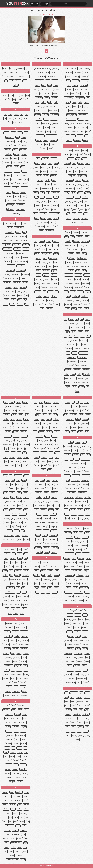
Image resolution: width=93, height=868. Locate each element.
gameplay (70, 167)
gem (86, 214)
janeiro (6, 419)
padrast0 (53, 406)
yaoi (66, 697)
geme (69, 218)
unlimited (70, 501)
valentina (75, 541)
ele (57, 292)
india (66, 374)
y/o (66, 693)
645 (10, 118)
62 (22, 114)
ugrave (83, 446)
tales (88, 428)
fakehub (85, 94)
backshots (7, 283)
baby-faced (14, 240)
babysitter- (11, 266)
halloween (77, 262)
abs (25, 141)
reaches (53, 514)
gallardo (67, 163)
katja (26, 522)
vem (87, 579)
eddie (43, 262)
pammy (57, 432)
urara (67, 514)
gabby (66, 155)
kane (13, 497)
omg (25, 847)
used (86, 518)
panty (53, 440)
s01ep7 (55, 562)
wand (81, 623)
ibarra (87, 319)
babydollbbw (7, 249)
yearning (80, 701)
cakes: (36, 89)
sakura (55, 592)
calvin (46, 106)
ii (68, 340)
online (25, 851)
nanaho (24, 739)
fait (67, 94)
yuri (68, 731)
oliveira (20, 839)
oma (19, 847)
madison (7, 649)
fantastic (87, 123)
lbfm (18, 609)
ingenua (77, 383)
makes (23, 683)
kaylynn (25, 535)
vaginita (85, 537)
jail (20, 411)
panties (55, 436)
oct (12, 801)
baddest (8, 287)
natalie (16, 761)
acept (27, 163)
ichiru (87, 323)
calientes (39, 98)
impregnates (72, 361)
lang (11, 571)
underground (72, 467)
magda (8, 661)
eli (35, 305)
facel (86, 72)
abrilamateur (10, 141)
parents (44, 457)
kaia (18, 480)
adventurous (20, 209)
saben (36, 571)
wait (86, 611)
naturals (7, 773)
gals (74, 163)
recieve (54, 552)
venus (88, 600)
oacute (5, 792)
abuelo (24, 146)
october (18, 801)
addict (25, 184)
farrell (88, 132)
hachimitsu (85, 241)
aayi (26, 133)
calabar (49, 89)
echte (56, 254)
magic (15, 661)
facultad (69, 89)
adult (15, 201)
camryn (39, 140)
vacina (86, 528)
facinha (75, 85)
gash (75, 201)
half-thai (69, 262)
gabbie (85, 150)
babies (14, 236)
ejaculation (54, 288)
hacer (87, 237)
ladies (20, 554)
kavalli (10, 531)
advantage (11, 205)
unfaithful (85, 480)
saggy (37, 588)
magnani (23, 661)
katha (14, 522)
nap (25, 748)
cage (44, 85)
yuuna (81, 735)
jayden (27, 444)
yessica (68, 710)
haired (84, 250)
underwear (79, 472)
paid (55, 415)
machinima (8, 636)
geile (74, 214)
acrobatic (17, 175)
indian (73, 374)
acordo (25, 171)
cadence (55, 81)
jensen (26, 457)
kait (12, 484)
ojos (16, 822)
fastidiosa (77, 140)
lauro (26, 600)
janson (15, 423)
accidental (15, 158)
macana (23, 623)
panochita (39, 436)
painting (37, 423)
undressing (86, 476)
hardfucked (77, 305)
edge (56, 262)
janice (26, 419)
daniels (57, 188)
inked (77, 391)
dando (47, 180)
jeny (7, 461)
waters (85, 649)
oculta (25, 801)
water (78, 649)
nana (17, 739)
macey (24, 628)
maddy (14, 645)
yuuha (67, 735)
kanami (6, 497)
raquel (44, 501)
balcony (20, 304)
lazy (13, 609)
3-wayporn (20, 68)
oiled (27, 817)
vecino (80, 567)
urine (88, 514)
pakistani (55, 428)
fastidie (69, 140)
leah (22, 613)
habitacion (85, 233)
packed (56, 402)
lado (26, 554)
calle (37, 102)
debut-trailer (50, 231)
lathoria (6, 596)
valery (77, 545)
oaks (12, 792)
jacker (12, 402)
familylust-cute (81, 111)
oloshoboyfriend (16, 843)
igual (87, 332)
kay (23, 531)
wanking (77, 628)
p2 (36, 402)
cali (41, 94)
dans (42, 193)
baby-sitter (24, 240)
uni (79, 484)
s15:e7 (37, 567)
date (56, 201)
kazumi (13, 539)
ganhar (78, 180)
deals (40, 222)
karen (20, 506)
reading (55, 518)
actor (13, 179)
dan (51, 172)
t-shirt (68, 402)
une (68, 480)
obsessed (8, 796)
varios (68, 562)
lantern (26, 571)
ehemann (38, 279)
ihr (65, 336)
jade (24, 406)
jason (7, 440)
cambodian (54, 115)
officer (26, 809)
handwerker (78, 288)
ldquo (24, 609)
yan (81, 693)
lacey (25, 550)
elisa (52, 305)
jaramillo (16, 436)
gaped (86, 184)
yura (87, 727)
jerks (19, 466)
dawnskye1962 (54, 214)
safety (44, 584)
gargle (78, 197)
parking (43, 461)
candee (54, 144)
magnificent (8, 666)
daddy (37, 163)
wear (73, 661)
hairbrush (76, 250)
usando (74, 518)
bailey (20, 295)
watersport (68, 653)
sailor (50, 588)
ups (66, 510)
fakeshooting (69, 98)
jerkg (6, 466)
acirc (23, 167)
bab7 (6, 224)
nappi (6, 752)
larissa (13, 584)
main (13, 674)
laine (7, 562)
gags (78, 159)
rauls (37, 510)
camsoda (40, 144)
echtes (38, 258)
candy (50, 149)
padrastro (48, 411)
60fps (16, 114)
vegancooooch (77, 571)
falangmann (80, 98)
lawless (17, 605)
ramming (39, 493)
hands (77, 283)
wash (88, 640)
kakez (25, 484)
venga (87, 592)
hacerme (76, 241)
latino (6, 600)
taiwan (88, 415)
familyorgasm (72, 115)
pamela (49, 432)
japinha (16, 432)
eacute (42, 241)
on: (6, 851)
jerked (18, 461)
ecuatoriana (53, 258)
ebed (56, 250)
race (35, 484)
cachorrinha (39, 81)
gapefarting (70, 188)
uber (84, 442)
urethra (74, 514)
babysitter (24, 262)
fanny (66, 123)
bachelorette (21, 270)
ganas (69, 172)
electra (39, 296)
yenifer (80, 706)
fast (86, 136)
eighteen (55, 279)
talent (67, 428)
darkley (49, 197)
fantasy (70, 127)
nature (25, 773)
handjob (87, 275)
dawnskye (43, 214)
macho (17, 636)
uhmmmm (68, 451)
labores (13, 550)
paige (37, 419)
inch (77, 366)
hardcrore (70, 300)
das (50, 201)
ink (87, 387)
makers (15, 683)
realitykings (54, 527)
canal (47, 144)
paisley (50, 423)
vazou (87, 562)
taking (77, 423)
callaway (54, 98)
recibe (47, 552)
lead (10, 613)
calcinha (57, 89)
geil (68, 214)
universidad (72, 493)
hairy (78, 254)
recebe (46, 544)
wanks (84, 628)
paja (57, 423)
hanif (66, 292)
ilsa (78, 344)
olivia (7, 843)
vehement (80, 575)
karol (26, 510)
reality (45, 527)
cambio (37, 115)
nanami (16, 744)
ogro (5, 817)
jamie (21, 415)
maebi (19, 653)
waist (80, 611)
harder (78, 300)
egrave (54, 271)
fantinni (84, 127)
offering (6, 809)
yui (81, 718)
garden (87, 193)
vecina (73, 567)
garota (68, 201)
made (21, 645)
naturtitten (17, 778)
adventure (10, 209)
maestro (17, 657)
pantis (40, 440)
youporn (43, 14)
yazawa (87, 697)
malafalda (16, 691)
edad (37, 262)
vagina (87, 533)
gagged (87, 155)
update (87, 506)
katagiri (19, 518)
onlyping (19, 856)
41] (12, 95)
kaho (8, 480)
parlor (50, 461)
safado (55, 579)
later (18, 592)
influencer (68, 383)
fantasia (79, 123)
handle (77, 279)
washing (69, 645)
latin (13, 596)
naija (7, 718)
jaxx (15, 444)
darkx (56, 197)
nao (13, 748)
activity (6, 179)
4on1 (19, 100)
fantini (77, 127)
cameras (56, 123)
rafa (58, 484)
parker (36, 461)
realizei (46, 531)
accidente (6, 163)
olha (23, 834)
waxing (81, 657)
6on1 (15, 123)
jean (7, 453)
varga (88, 558)
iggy (67, 332)
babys (16, 262)
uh (89, 446)
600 (10, 114)
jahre (14, 411)
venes (75, 588)
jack (6, 402)
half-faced (71, 258)
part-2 (43, 470)
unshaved (79, 506)
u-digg (71, 442)
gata (80, 201)
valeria (70, 545)
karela (13, 506)
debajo (53, 222)
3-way (12, 68)
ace (13, 163)
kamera (25, 489)
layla (7, 609)
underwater (69, 472)
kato (7, 527)
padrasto (39, 411)
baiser (13, 300)
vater (74, 562)
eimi (43, 283)
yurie (79, 731)
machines (24, 632)
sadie (50, 575)
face (81, 68)
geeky (67, 210)
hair (69, 250)
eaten (37, 250)
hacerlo (68, 241)
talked (74, 432)
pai (50, 415)
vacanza (79, 528)
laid (26, 558)
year (73, 701)
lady (6, 558)
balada (12, 304)
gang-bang (84, 172)
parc (51, 453)
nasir (6, 756)
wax (75, 657)
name (16, 731)
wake (75, 619)
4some (16, 104)
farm (82, 132)
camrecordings (51, 136)
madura (6, 653)
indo (79, 374)
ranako (39, 497)
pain (43, 419)
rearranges (53, 535)
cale (36, 94)
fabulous (74, 68)
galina (84, 159)
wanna (85, 632)
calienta (48, 94)
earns (43, 245)
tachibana (83, 406)
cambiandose (54, 111)
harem (87, 309)
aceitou (20, 163)
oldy (8, 834)
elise (57, 305)
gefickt (74, 210)
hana (78, 271)
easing (50, 245)
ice (67, 323)
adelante (24, 188)
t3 (81, 402)
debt (55, 227)
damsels (44, 172)
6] (10, 123)
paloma (42, 432)
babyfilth (26, 249)
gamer (78, 167)
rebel (46, 539)
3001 (6, 72)
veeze (87, 567)
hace (72, 237)
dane (54, 180)
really (38, 535)
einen (56, 283)
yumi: (74, 727)
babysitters (21, 266)
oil (21, 817)
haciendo (68, 245)
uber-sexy (68, 446)
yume (87, 723)
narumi (13, 752)
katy (18, 527)
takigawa (69, 423)
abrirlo (19, 141)
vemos (69, 584)
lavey (5, 605)
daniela (36, 188)
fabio (67, 68)
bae (14, 291)
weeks (76, 674)
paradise (44, 453)
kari (26, 506)
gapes (86, 188)
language (18, 571)
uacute (78, 442)
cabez (54, 72)
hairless (71, 254)
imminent (78, 349)
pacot (39, 406)
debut (41, 231)
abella (24, 137)
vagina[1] (69, 537)
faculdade (84, 85)
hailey (88, 245)
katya (24, 527)
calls (56, 102)
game (88, 163)
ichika (72, 323)
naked (8, 727)
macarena (9, 628)
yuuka (74, 735)
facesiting (76, 77)
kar (25, 501)
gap (74, 184)
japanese (25, 428)
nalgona (9, 731)
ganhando (70, 180)
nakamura (23, 723)
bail (25, 291)
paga (55, 411)
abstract (16, 146)
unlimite (87, 497)
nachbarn (6, 710)
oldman (15, 830)
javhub (24, 440)
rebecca (39, 539)
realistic (38, 527)
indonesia (86, 374)
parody (37, 466)
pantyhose (38, 444)
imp (68, 353)
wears (87, 661)
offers (13, 809)
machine (15, 632)
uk (80, 451)
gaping (67, 193)
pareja (57, 453)
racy (48, 484)
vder (67, 567)
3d (6, 81)
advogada (16, 213)
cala (42, 89)
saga (50, 584)
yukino (80, 723)
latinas (26, 596)
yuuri (87, 735)
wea (67, 661)
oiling (5, 822)
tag (87, 411)
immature (69, 349)
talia (67, 432)
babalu (13, 224)
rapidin (37, 501)
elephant (50, 300)
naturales (23, 769)
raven (51, 510)
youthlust (86, 714)
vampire (78, 550)
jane (27, 415)
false (75, 106)
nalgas (24, 727)
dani (55, 184)
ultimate (76, 455)
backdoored (16, 274)
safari (37, 584)
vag (81, 533)
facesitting (85, 77)
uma (88, 455)
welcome (71, 678)
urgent (81, 514)
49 (5, 100)
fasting (85, 140)
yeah (67, 701)
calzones (53, 106)
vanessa (67, 558)
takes (78, 419)
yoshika (68, 714)
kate (26, 518)
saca (57, 571)
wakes (81, 619)
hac (66, 237)
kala (6, 489)
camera (37, 123)
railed (43, 489)
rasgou (51, 506)
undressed (76, 476)
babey (18, 232)
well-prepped (71, 683)
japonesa (8, 436)
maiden (6, 674)
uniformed (85, 489)
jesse (25, 466)
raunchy (44, 510)
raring (56, 501)
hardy (74, 309)
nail (13, 718)
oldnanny (24, 830)
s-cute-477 (46, 562)
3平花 (16, 85)
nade (14, 710)
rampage (54, 493)
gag (81, 155)
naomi (19, 748)
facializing (85, 81)
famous (81, 119)
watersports (78, 653)
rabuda (55, 480)
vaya (80, 562)
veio (87, 575)
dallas (43, 167)
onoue (23, 860)
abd (18, 137)
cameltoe (54, 119)
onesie (18, 851)
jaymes (13, 449)
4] (10, 100)
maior (26, 674)
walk (88, 619)
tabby (87, 402)
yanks (87, 693)
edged (37, 266)
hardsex (87, 305)
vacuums (68, 533)
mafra (24, 657)
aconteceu (8, 171)
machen (7, 632)
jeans (13, 453)
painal (49, 419)
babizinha (23, 236)
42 (16, 95)
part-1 (56, 466)
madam (25, 640)
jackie (18, 402)
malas (24, 691)
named (23, 731)
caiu (50, 85)
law (11, 605)
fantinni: (67, 132)
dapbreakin (56, 193)
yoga (87, 710)
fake (78, 94)
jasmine (24, 436)
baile (14, 295)
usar (81, 518)
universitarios (69, 497)
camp (54, 132)
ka (11, 476)
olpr (26, 843)
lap (11, 575)
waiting (70, 615)
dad (38, 159)
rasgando (42, 506)
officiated (23, 813)
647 (15, 118)
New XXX (35, 4)
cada (48, 81)
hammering (85, 266)
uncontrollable (74, 463)
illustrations (71, 344)
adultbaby (22, 201)
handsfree (85, 283)
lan (6, 567)
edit (50, 266)
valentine (84, 541)
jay (21, 444)
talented (74, 428)
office (19, 809)
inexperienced (70, 378)
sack (44, 575)
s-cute (38, 562)
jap (12, 428)
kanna (19, 497)
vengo (78, 596)
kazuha (5, 539)
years (87, 701)
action (24, 175)
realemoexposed (40, 522)
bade (16, 287)
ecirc (45, 258)
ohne (16, 817)
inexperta (80, 378)
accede (17, 154)
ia (66, 319)
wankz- (70, 632)
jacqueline (9, 406)
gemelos (76, 218)
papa (56, 444)
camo (48, 132)
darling (44, 201)
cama (37, 111)
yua (76, 718)
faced (87, 68)
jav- (18, 440)
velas (68, 579)
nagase (17, 714)
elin (46, 305)
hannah (80, 292)
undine (87, 472)
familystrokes (83, 115)
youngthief (77, 714)
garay (74, 193)
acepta (9, 167)
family (71, 111)
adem (8, 192)
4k (14, 100)
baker (5, 304)
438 (27, 95)
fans (72, 123)
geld (80, 214)
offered (26, 805)
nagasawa (9, 714)
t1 (73, 402)
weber (84, 666)
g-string (77, 150)
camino (54, 127)
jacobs (25, 402)
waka (85, 615)
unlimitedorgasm (81, 501)
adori (24, 196)
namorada (10, 735)
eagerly (56, 241)
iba (82, 319)
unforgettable (71, 484)
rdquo (46, 514)
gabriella (74, 155)
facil (69, 85)
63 (26, 114)
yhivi (75, 710)
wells (79, 683)
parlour (57, 461)
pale (35, 432)
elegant (54, 296)
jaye (7, 449)
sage (56, 584)
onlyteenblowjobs (12, 860)
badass (25, 283)
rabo (48, 480)
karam (6, 506)
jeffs (24, 453)
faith (73, 94)
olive (13, 839)
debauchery (40, 227)
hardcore (85, 296)
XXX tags (45, 4)
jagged (7, 411)
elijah (40, 305)
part (50, 466)
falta (81, 106)
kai (13, 480)
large (25, 579)
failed (76, 89)
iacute (71, 319)
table (69, 406)
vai (68, 541)
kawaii (17, 531)
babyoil (17, 257)
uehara (76, 446)
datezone (46, 205)
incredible (77, 370)
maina (19, 674)
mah (25, 666)
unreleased (69, 506)
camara (44, 111)
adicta (23, 192)
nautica (20, 782)
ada (12, 184)
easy (56, 245)
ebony (37, 254)
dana (57, 172)
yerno (87, 706)
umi (66, 459)
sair (37, 592)
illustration (84, 340)
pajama (38, 428)
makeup (9, 687)
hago (81, 245)
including (68, 370)
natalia (9, 761)
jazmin (20, 449)
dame (50, 167)
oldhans (8, 830)
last (23, 588)
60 (5, 114)
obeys (27, 792)
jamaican (6, 415)
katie (20, 522)
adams (18, 184)
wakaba (68, 619)
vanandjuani (69, 554)
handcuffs (78, 275)
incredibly (86, 370)
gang (76, 172)
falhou (86, 102)
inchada (84, 366)
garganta (70, 197)
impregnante (83, 353)
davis (35, 214)
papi (49, 449)
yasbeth (79, 697)
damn (37, 172)
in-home (70, 366)
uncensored (86, 459)
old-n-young (10, 826)
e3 (36, 241)
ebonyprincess (47, 254)
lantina (5, 575)
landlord (18, 567)
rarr (35, 506)
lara (6, 579)
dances (54, 176)
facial (68, 81)
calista (47, 98)
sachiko (37, 575)
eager (49, 241)
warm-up (68, 640)
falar (88, 98)
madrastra (24, 649)
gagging (71, 159)
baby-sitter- (7, 245)
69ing (26, 118)
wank (70, 628)
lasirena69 (10, 588)
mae (13, 653)
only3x (12, 856)
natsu (16, 765)
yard (72, 697)
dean (46, 222)
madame (6, 645)
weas (70, 666)
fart (68, 136)
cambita (45, 115)
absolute (8, 146)
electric (46, 296)
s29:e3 (44, 567)
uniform (68, 489)
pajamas (46, 428)
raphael (54, 497)
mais (13, 678)
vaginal (78, 537)
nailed (18, 718)
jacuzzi (18, 406)
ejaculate (45, 288)
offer (20, 805)
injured (81, 387)
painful (56, 419)
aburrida (8, 150)
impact (74, 353)
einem (49, 283)
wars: (81, 640)
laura (13, 600)
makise (8, 691)
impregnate (72, 357)
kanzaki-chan (10, 501)
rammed (56, 489)
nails (25, 718)
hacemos (80, 237)
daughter (55, 205)
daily (50, 163)
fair (82, 89)
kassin (15, 514)
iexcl (88, 328)
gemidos (85, 218)
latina (19, 596)
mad (19, 640)
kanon (26, 497)
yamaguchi (74, 693)
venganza (70, 596)
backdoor (6, 274)
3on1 (11, 81)
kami (6, 493)
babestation (10, 232)
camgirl (39, 127)
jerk (12, 461)
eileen (37, 283)
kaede (26, 476)
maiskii (26, 678)
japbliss (8, 432)
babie (8, 236)
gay (75, 205)
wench (86, 683)
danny (36, 193)
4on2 (25, 100)
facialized (76, 81)
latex (24, 592)
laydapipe (25, 605)
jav (13, 440)
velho (74, 579)
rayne (39, 514)
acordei (17, 171)
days (49, 218)
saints (56, 588)
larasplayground (15, 579)
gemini (74, 222)
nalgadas (16, 727)
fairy (87, 89)
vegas (86, 571)
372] (26, 72)
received (38, 548)
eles (57, 300)
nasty (12, 756)
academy (8, 154)
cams (46, 140)
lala (12, 562)
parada (56, 449)
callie (50, 102)
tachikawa (69, 411)
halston (86, 262)
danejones (40, 184)
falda (74, 102)
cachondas (51, 77)
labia (6, 550)
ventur (73, 600)
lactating (7, 554)
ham (67, 266)
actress (20, 179)
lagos (20, 558)
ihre (70, 336)
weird (88, 674)
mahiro (7, 670)
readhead (47, 518)
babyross (8, 262)
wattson (68, 657)
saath (51, 567)
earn (37, 245)
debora (49, 227)
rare (50, 501)
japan (18, 428)
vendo (69, 588)
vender (77, 584)
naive (15, 723)
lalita (18, 562)
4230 (22, 95)
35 (21, 72)
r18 (37, 480)
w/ (67, 611)
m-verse (9, 623)
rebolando (54, 539)
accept (24, 154)
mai (13, 670)
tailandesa (73, 415)
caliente (56, 94)
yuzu (77, 739)
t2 (77, 402)
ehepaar (47, 279)
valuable (84, 545)
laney (5, 571)
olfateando (16, 834)
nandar (24, 744)
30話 (11, 72)
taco (77, 411)
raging (37, 489)
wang (87, 623)
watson (87, 653)
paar (41, 402)
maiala (19, 670)
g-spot (70, 150)
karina (12, 510)
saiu (43, 592)
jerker (25, 461)
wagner (73, 611)
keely (20, 539)
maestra (8, 657)
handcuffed (69, 275)
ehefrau (54, 275)
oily (10, 822)
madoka (15, 649)
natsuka (23, 765)
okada (22, 822)
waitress (78, 615)
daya (37, 218)
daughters (40, 210)
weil (82, 674)
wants (78, 636)
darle (37, 201)
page (45, 415)
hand (84, 271)
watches (85, 645)
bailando (7, 295)
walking (68, 623)
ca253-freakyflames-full (43, 68)
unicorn (85, 484)
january (6, 428)
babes (10, 228)
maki (16, 687)
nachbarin (21, 706)
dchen (56, 218)
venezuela (69, 592)
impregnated (82, 357)
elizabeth (49, 309)
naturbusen (16, 773)
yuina (86, 718)
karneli (19, 510)
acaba (15, 150)
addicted (7, 188)
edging (44, 266)
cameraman (46, 123)
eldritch (51, 292)
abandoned (10, 137)
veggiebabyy (70, 575)
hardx (67, 309)
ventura (80, 600)
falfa (80, 102)
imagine (85, 344)
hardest (85, 300)
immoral (86, 349)
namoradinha (21, 735)
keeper (27, 539)
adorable (17, 196)
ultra (83, 455)
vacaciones (70, 528)
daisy (56, 163)
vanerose (86, 554)
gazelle (81, 205)
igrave (80, 332)
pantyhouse (48, 444)
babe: (26, 224)
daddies (54, 159)
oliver (27, 839)
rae (53, 484)
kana (19, 493)
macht (6, 640)
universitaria (82, 493)
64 (5, 118)
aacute (6, 133)
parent (37, 457)
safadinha (47, 579)
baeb (19, 291)
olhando (6, 839)
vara (74, 558)
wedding (70, 670)
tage (66, 415)
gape (79, 184)
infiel (88, 378)
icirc (66, 328)
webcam (77, 666)
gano (68, 184)
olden (18, 826)
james (14, 415)
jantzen (23, 423)
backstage (17, 283)
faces (68, 77)
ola (28, 822)
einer (37, 288)
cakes (56, 85)
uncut (83, 463)
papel (43, 449)
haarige (68, 233)
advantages (21, 205)
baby (6, 240)
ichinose (80, 323)
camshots (53, 140)
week (85, 670)
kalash (12, 489)
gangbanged (82, 176)
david (48, 210)
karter (8, 514)
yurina (86, 731)
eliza (42, 309)
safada (57, 575)
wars (75, 640)
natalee (25, 756)
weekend (68, 674)
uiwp (75, 451)
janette (19, 419)
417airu (5, 95)
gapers (79, 188)
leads (16, 613)
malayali (7, 695)
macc (17, 628)
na (8, 706)
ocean (25, 796)
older (24, 826)
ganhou (86, 180)
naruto (20, 752)
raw (57, 510)
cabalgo (40, 72)
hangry (87, 288)
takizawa (85, 423)
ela (44, 292)
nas (26, 752)
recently (39, 552)
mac (16, 623)
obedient (19, 792)
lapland (17, 575)
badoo (7, 291)
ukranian (67, 455)
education (46, 271)
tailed (81, 415)
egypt (38, 275)
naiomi (8, 723)
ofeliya (5, 805)
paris (51, 457)
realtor (45, 535)
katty (13, 527)
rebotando (38, 544)
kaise (7, 484)
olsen (7, 847)
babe (19, 224)
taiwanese (70, 419)
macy (13, 640)
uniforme (76, 489)
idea (72, 328)
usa (67, 518)
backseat (25, 279)
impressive (83, 361)
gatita (87, 201)
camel (46, 119)
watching (70, 649)
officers (8, 813)
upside (80, 510)
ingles (68, 387)
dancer (46, 176)
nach (13, 706)
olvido (13, 847)
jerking (13, 466)
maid (26, 670)
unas (77, 459)
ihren (83, 336)
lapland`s (26, 575)
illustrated (74, 340)
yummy (80, 727)
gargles (85, 197)
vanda (78, 554)
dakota (36, 167)
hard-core (76, 296)
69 (20, 118)
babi (25, 232)
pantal (47, 436)
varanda (81, 558)
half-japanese (82, 258)
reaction (38, 518)
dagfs (44, 163)
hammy (71, 271)
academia (23, 150)
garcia (80, 193)
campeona (40, 136)
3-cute (5, 68)
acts (26, 179)
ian (77, 319)
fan (87, 119)
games (85, 167)
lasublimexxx (10, 592)
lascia (25, 584)
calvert (39, 106)
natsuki (8, 769)
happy (88, 292)
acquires (8, 175)
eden (50, 262)
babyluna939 (8, 257)
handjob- (70, 279)
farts (73, 136)
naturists (8, 778)
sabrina (50, 571)
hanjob (73, 292)
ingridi (74, 387)
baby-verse (17, 245)
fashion (80, 136)
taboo (76, 406)
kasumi (7, 518)
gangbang (72, 176)
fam (86, 106)
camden (39, 119)
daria (42, 197)
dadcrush (45, 159)
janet (12, 419)
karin (6, 510)
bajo (25, 300)
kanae (26, 493)
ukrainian (87, 451)
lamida (24, 562)
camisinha (40, 132)
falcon (68, 102)
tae (82, 411)
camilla (46, 127)
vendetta (84, 584)
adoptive (8, 196)
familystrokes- (71, 119)
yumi (67, 727)
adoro (8, 201)
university (79, 497)
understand (83, 467)
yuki (67, 723)
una (72, 459)
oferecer (13, 805)
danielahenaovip (47, 188)
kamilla (12, 493)
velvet (81, 579)
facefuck (69, 72)
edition (56, 266)
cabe (47, 72)
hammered (75, 266)
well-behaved (82, 678)
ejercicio (38, 292)
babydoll (26, 245)
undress (67, 476)
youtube (69, 718)
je (26, 449)
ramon (46, 493)
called (43, 102)
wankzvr (77, 632)
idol (83, 328)
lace (19, 550)
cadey (37, 85)
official (15, 813)
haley (84, 254)
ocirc (6, 801)
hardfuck (68, 305)
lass (18, 588)
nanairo (8, 744)
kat (13, 518)
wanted (71, 636)
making (23, 687)
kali (18, 489)
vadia (75, 533)
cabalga (55, 68)
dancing (40, 180)
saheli (43, 588)
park (57, 457)
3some (18, 81)
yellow (73, 706)
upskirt (87, 510)
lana (11, 567)
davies (54, 210)
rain (49, 489)
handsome (68, 288)
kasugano (23, 514)
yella (67, 706)
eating (44, 250)
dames (57, 167)
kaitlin (18, 484)
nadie (27, 710)
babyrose (25, 257)
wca (88, 657)
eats (50, 250)
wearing (80, 661)
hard (68, 296)
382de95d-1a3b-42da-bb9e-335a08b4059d (16, 77)
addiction (16, 188)
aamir (13, 133)
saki (48, 592)
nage (24, 714)
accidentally (25, 158)
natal (18, 756)
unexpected (75, 480)
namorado (9, 739)
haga (75, 245)
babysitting (10, 270)
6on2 (21, 123)
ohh (11, 817)
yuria (73, 731)
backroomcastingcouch (11, 279)
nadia (20, 710)
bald (27, 304)
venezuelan (79, 592)
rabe (42, 480)
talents (81, 428)
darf (36, 197)
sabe (57, 567)
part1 (50, 470)
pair (44, 423)
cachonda (42, 77)
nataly (23, 761)
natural (15, 769)
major (8, 683)
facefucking (78, 72)
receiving (55, 548)
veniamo (85, 596)
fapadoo (75, 132)
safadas (38, 579)
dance (39, 176)
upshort (73, 510)
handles (85, 279)
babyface (17, 249)
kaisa (24, 480)
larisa (7, 584)
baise (7, 300)
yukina (73, 723)
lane (25, 567)
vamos (71, 550)
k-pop (5, 476)
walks (75, 623)
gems (81, 222)
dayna (43, 218)
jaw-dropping (7, 444)
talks (87, 432)
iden (77, 328)
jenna (5, 457)
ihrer (88, 336)
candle (43, 149)
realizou (54, 531)
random (46, 497)
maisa (19, 678)
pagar (38, 415)
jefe (19, 453)
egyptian (46, 275)
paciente (48, 402)
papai (37, 449)
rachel (41, 484)
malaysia (15, 695)
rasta (57, 506)
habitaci (76, 233)
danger (48, 184)
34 (17, 72)
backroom (25, 274)
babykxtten (21, 253)
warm (84, 636)
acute (6, 184)
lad (14, 554)
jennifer (12, 457)
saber (43, 571)
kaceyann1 (18, 476)
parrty (44, 466)
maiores (6, 678)
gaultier (68, 205)
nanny (7, 748)
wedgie (78, 670)
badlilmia (23, 287)
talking (80, 432)
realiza (39, 531)
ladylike (13, 558)
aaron (20, 133)
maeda (26, 653)
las (19, 584)
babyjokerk (11, 253)
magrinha (18, 666)
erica (51, 14)
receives (46, 548)
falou (69, 106)
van (85, 550)
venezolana (84, 588)
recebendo (55, 544)
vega (68, 571)
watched (77, 645)
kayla (18, 535)
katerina (7, 522)
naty (25, 778)
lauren (19, 600)
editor (38, 271)
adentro (16, 192)
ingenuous (86, 383)
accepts (6, 158)
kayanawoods (9, 535)
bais (26, 295)
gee (87, 205)
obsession (17, 796)
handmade (69, 283)
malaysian (24, 695)
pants (47, 440)
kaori (19, 501)
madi (27, 645)
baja (20, 300)
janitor (8, 423)
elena (43, 300)
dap (48, 193)
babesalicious (19, 228)
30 (28, 68)
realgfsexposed (53, 522)
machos (24, 636)
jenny (19, 457)
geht (88, 210)
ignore (74, 332)
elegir (36, 300)
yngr (81, 710)
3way (25, 81)
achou (17, 167)
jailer (25, 411)
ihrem (76, 336)
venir (66, 600)
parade (36, 453)
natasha (9, 765)
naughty (12, 782)
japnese (23, 432)
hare (80, 309)
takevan (85, 419)
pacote (45, 406)
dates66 (38, 205)
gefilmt (81, 210)
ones (11, 851)
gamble (81, 163)
